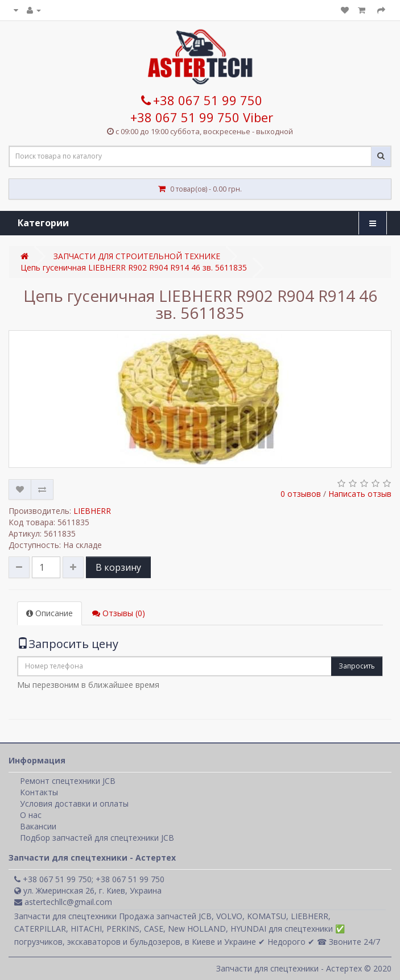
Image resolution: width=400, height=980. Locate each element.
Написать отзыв (360, 494)
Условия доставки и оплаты (74, 803)
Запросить (357, 666)
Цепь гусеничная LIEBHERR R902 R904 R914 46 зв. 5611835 (134, 267)
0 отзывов (301, 494)
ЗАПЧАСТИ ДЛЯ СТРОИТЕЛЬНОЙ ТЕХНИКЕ (137, 256)
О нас (31, 815)
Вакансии (38, 826)
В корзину (118, 567)
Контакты (39, 792)
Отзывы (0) (119, 613)
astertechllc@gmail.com (63, 902)
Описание (50, 613)
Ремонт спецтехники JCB (68, 781)
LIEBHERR (92, 511)
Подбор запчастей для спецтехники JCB (97, 838)
